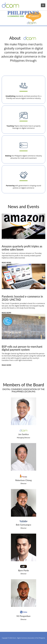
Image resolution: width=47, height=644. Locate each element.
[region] (23, 18)
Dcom (14, 638)
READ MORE (6, 263)
